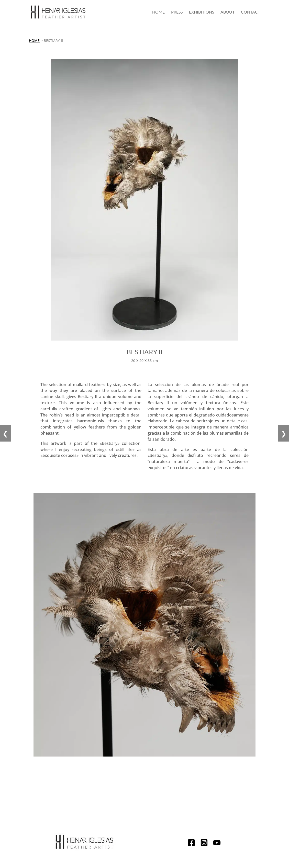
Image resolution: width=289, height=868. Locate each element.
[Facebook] (191, 844)
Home (158, 12)
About (227, 12)
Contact (251, 12)
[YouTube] (217, 844)
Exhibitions (202, 12)
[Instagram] (204, 844)
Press (177, 12)
